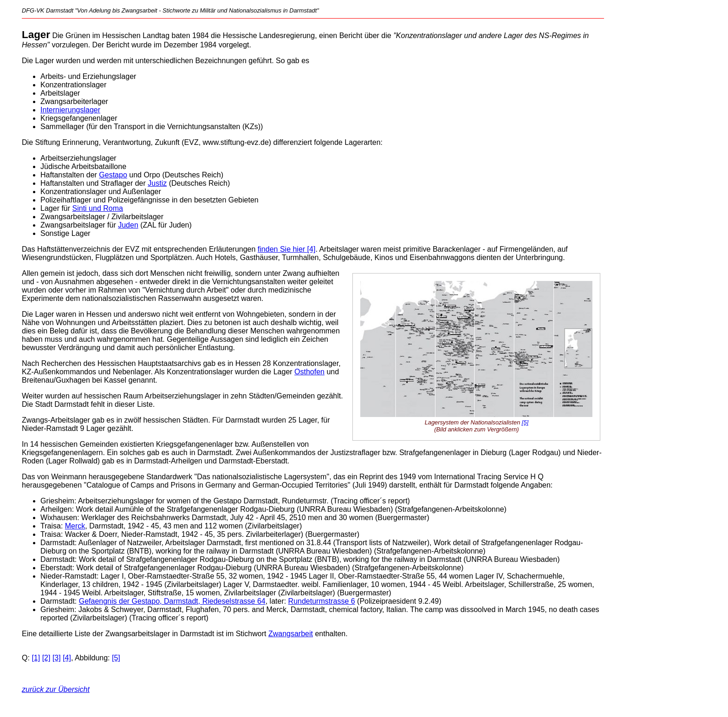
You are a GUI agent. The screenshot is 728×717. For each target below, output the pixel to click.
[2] (46, 658)
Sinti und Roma (98, 208)
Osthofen (309, 372)
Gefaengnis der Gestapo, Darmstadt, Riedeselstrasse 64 (172, 601)
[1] (36, 658)
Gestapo (113, 175)
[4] (312, 249)
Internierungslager (70, 110)
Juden (128, 225)
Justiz (157, 183)
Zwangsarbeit (291, 634)
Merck (75, 526)
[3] (57, 658)
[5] (525, 422)
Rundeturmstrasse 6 (322, 601)
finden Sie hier (283, 249)
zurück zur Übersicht (56, 689)
